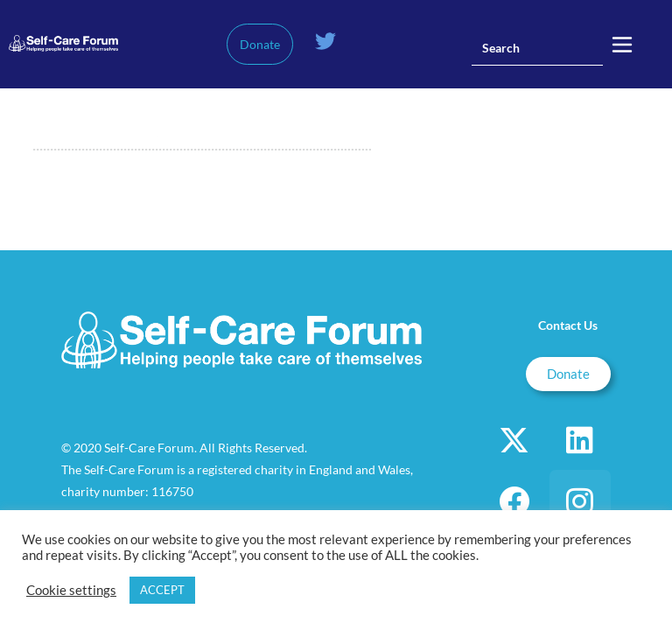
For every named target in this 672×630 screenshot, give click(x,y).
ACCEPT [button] (162, 590)
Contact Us (568, 325)
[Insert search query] (537, 48)
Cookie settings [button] (71, 590)
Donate (260, 44)
